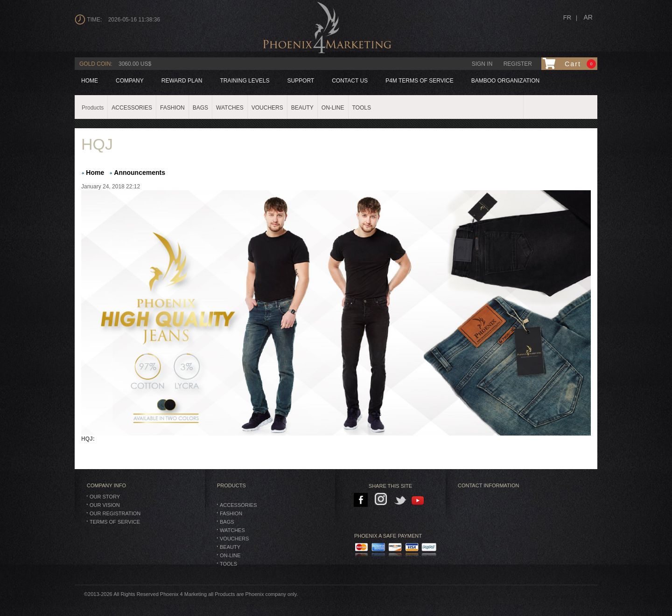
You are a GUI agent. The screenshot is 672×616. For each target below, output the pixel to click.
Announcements (140, 173)
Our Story (105, 497)
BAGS (227, 522)
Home (90, 81)
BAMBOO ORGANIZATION (505, 81)
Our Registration (115, 513)
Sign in (482, 64)
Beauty (230, 547)
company (130, 81)
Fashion (231, 513)
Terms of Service (115, 522)
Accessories (238, 505)
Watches (232, 530)
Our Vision (105, 505)
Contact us (350, 81)
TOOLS (228, 564)
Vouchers (234, 539)
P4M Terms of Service (420, 81)
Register (518, 64)
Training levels (245, 81)
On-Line (230, 555)
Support (301, 81)
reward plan (182, 81)
